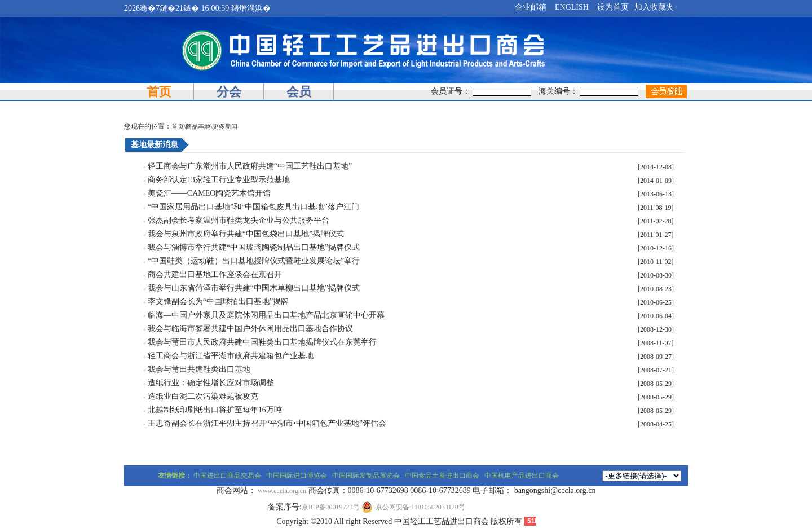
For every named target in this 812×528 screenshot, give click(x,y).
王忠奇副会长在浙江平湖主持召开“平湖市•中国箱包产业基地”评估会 (267, 423)
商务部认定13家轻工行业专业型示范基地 (219, 180)
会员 (299, 92)
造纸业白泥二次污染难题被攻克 (203, 396)
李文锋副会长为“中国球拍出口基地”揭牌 (218, 302)
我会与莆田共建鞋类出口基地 (199, 369)
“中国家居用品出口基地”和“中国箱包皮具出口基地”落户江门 (253, 207)
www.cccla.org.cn (282, 491)
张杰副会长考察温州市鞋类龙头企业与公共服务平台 (239, 220)
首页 (159, 92)
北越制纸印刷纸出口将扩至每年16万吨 (215, 410)
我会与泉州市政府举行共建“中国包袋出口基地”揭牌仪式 (246, 234)
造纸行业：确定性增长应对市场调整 (211, 383)
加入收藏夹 (654, 7)
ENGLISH (572, 7)
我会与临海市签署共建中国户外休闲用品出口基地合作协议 (250, 329)
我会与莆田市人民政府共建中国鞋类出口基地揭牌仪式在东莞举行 (262, 342)
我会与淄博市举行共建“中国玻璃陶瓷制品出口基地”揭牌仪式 (254, 247)
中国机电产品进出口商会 (522, 476)
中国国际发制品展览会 (366, 476)
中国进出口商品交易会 (227, 476)
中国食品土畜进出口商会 (442, 476)
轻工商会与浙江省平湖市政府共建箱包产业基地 (231, 356)
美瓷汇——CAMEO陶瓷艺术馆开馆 (209, 193)
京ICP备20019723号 (331, 507)
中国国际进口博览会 (297, 476)
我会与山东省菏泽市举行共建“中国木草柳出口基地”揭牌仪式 (254, 288)
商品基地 (198, 126)
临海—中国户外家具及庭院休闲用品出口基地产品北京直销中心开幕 (266, 315)
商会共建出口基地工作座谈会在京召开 (215, 274)
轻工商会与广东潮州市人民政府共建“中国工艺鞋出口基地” (250, 166)
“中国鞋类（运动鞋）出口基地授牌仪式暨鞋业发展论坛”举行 (254, 261)
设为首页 (613, 7)
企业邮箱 (531, 7)
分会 (229, 92)
